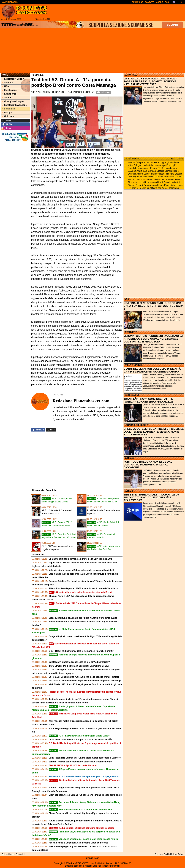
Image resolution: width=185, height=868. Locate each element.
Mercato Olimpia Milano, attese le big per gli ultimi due (153, 162)
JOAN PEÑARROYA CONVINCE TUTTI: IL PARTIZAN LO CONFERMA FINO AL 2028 (148, 400)
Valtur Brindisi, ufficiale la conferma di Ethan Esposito (81, 828)
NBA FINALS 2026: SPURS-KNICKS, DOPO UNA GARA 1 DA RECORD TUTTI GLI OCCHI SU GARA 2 (153, 306)
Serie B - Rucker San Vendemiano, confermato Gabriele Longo (80, 762)
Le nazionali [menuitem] (9, 94)
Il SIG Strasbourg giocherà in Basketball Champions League (79, 666)
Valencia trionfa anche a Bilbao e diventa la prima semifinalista (80, 570)
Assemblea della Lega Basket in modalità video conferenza (78, 843)
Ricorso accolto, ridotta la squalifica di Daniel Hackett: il (154, 182)
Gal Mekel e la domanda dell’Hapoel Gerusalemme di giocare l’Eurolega (85, 681)
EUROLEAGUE (132, 395)
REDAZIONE (92, 858)
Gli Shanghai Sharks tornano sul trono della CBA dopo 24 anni (80, 559)
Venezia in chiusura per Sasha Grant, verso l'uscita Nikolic (83, 839)
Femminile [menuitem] (8, 109)
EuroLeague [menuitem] (9, 90)
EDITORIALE (131, 75)
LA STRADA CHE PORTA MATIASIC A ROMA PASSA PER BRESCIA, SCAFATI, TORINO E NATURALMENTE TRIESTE (150, 81)
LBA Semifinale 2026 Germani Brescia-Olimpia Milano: (153, 171)
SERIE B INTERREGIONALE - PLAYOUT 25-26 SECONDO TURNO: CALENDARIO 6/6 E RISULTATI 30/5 (151, 497)
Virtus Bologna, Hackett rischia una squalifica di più (152, 165)
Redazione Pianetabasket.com (71, 92)
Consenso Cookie (162, 854)
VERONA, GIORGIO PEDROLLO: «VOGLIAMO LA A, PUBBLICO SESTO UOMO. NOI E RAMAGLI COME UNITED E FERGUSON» (153, 339)
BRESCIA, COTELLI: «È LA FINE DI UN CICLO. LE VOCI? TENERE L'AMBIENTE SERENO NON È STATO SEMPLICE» (154, 432)
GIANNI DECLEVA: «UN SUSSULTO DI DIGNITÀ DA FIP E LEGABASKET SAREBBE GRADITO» (152, 370)
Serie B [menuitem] (7, 98)
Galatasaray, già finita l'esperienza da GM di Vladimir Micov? (79, 662)
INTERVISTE (131, 332)
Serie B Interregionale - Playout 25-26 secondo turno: (153, 168)
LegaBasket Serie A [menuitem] (13, 79)
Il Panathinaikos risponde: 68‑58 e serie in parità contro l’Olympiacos (84, 588)
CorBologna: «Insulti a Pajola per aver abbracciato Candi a (155, 177)
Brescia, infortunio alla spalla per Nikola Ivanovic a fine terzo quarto (83, 618)
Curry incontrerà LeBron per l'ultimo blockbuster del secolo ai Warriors (85, 758)
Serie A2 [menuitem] (7, 83)
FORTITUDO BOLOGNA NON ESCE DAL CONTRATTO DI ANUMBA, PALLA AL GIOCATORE (148, 465)
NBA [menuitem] (5, 86)
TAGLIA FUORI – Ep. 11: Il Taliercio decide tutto (73, 765)
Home (5, 75)
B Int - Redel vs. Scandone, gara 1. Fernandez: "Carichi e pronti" (81, 651)
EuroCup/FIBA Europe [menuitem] (14, 105)
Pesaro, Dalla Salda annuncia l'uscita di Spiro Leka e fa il (155, 180)
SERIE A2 (129, 458)
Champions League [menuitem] (13, 101)
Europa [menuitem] (7, 112)
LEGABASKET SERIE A (136, 425)
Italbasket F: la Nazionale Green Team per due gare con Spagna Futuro (84, 776)
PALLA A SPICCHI (134, 365)
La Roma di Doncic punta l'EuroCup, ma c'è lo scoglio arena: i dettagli (84, 677)
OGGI (172, 159)
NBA (127, 299)
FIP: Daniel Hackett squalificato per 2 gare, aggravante (154, 188)
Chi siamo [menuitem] (8, 116)
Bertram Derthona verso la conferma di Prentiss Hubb (81, 810)
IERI (181, 159)
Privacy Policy (177, 854)
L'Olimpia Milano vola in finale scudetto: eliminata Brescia (81, 592)
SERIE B (129, 491)
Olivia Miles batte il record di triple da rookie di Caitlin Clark (79, 740)
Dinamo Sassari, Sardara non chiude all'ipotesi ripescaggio (155, 185)
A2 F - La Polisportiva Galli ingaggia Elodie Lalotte (79, 736)
